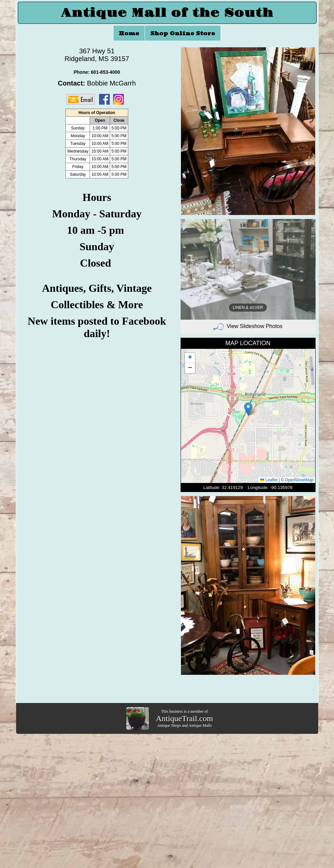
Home (129, 33)
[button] (248, 409)
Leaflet (269, 480)
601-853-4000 (106, 72)
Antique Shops (169, 725)
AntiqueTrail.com (184, 718)
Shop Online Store (183, 33)
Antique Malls (200, 725)
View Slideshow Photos (248, 326)
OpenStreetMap (299, 480)
